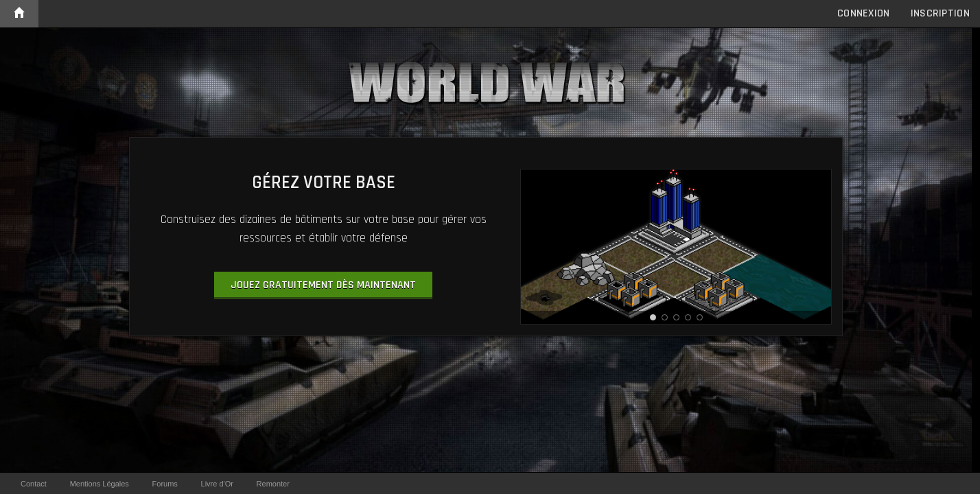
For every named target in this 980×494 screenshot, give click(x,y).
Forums (165, 484)
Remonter (273, 484)
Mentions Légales (100, 484)
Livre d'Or (217, 484)
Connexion (864, 13)
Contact (34, 484)
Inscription (940, 13)
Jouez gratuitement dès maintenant (323, 285)
